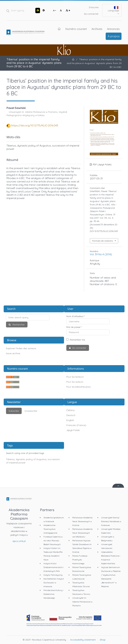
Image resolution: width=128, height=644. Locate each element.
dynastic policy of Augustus (31, 459)
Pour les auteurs (75, 382)
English (70, 420)
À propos (114, 36)
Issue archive (13, 353)
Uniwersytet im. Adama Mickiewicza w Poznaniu (82, 602)
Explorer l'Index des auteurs (21, 348)
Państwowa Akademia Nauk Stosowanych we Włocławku (82, 533)
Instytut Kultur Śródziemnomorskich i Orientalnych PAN (54, 567)
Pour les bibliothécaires (78, 387)
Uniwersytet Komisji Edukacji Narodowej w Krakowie (111, 521)
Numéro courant (76, 29)
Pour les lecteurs (75, 377)
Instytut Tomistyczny (53, 575)
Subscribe (14, 411)
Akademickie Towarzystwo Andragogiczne (50, 529)
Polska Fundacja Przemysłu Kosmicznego (80, 560)
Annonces (113, 29)
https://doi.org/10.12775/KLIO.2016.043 (35, 125)
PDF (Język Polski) (102, 164)
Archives (97, 29)
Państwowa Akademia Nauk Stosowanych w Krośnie (82, 521)
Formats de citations (102, 241)
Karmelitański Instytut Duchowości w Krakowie (54, 583)
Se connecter (91, 14)
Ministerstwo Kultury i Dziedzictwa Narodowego (53, 594)
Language (113, 11)
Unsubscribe (31, 411)
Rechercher (18, 325)
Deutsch (71, 415)
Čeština (70, 410)
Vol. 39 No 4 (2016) (101, 254)
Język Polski (73, 430)
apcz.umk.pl (19, 541)
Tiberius (10, 459)
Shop (103, 640)
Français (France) (76, 425)
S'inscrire (94, 7)
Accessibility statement (83, 640)
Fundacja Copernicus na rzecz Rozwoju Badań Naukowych (53, 540)
